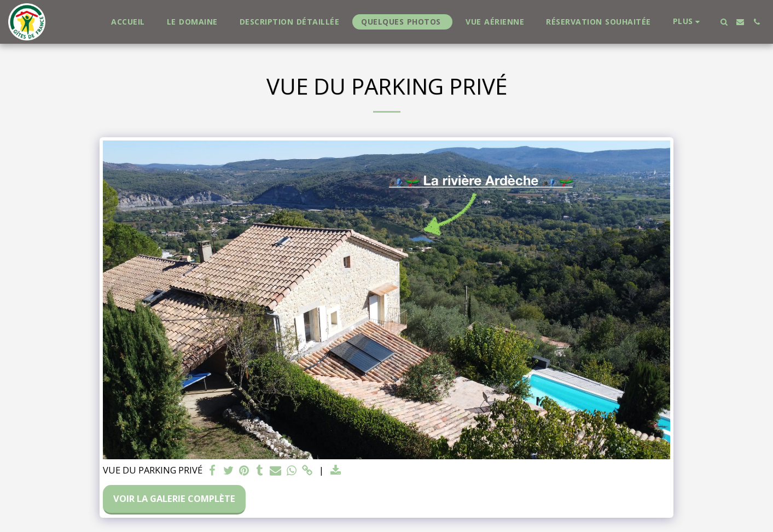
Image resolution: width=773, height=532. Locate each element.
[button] (724, 22)
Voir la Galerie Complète (174, 498)
